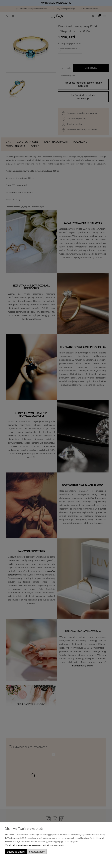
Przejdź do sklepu (16, 852)
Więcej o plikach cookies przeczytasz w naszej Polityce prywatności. (34, 845)
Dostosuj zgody (37, 852)
